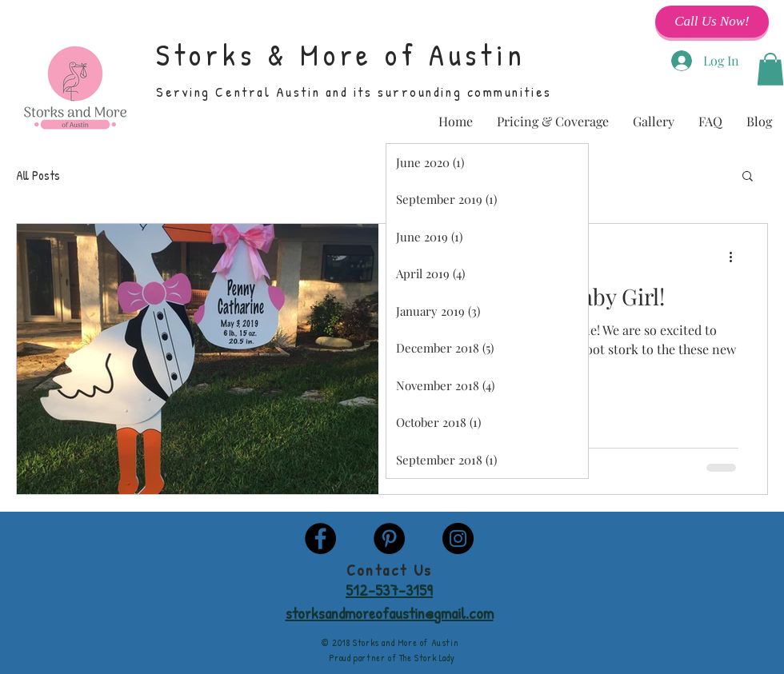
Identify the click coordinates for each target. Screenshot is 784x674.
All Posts (38, 175)
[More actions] (736, 257)
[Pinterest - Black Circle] (389, 538)
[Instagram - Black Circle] (458, 538)
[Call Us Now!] (712, 22)
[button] (770, 69)
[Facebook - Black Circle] (320, 538)
